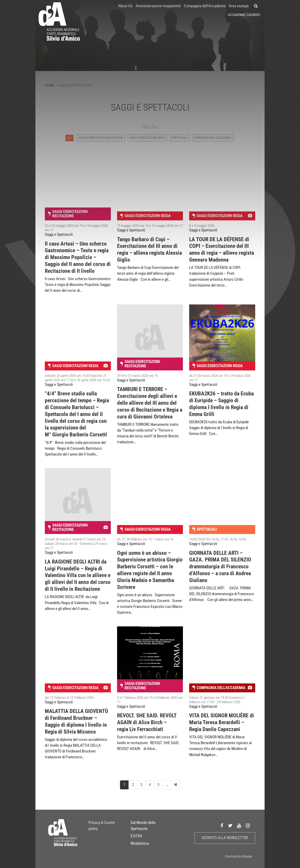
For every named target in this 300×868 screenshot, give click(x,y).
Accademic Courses (244, 15)
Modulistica (140, 843)
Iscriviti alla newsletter (225, 838)
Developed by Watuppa (239, 856)
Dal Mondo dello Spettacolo (143, 826)
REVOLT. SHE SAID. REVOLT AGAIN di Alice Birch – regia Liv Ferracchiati (147, 722)
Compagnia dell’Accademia (205, 6)
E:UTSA (136, 836)
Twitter (230, 826)
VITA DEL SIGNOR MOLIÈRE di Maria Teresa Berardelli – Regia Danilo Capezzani (222, 722)
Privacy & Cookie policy (102, 826)
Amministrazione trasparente (158, 6)
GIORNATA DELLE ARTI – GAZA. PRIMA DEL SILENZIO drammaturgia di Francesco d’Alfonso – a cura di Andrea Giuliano (220, 567)
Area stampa (239, 6)
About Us (125, 6)
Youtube (239, 826)
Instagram (248, 826)
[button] (256, 6)
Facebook (222, 826)
